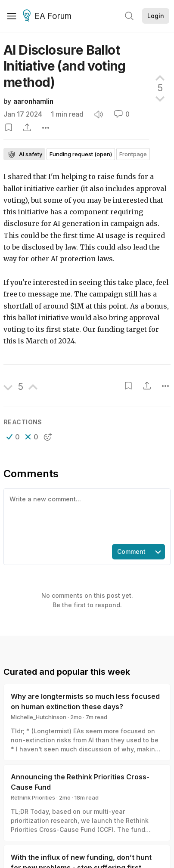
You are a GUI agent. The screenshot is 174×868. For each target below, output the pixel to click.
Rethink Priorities (33, 797)
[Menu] (12, 16)
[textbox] (85, 516)
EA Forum (48, 16)
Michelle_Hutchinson (39, 717)
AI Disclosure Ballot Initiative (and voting (65, 66)
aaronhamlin (33, 101)
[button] (13, 437)
